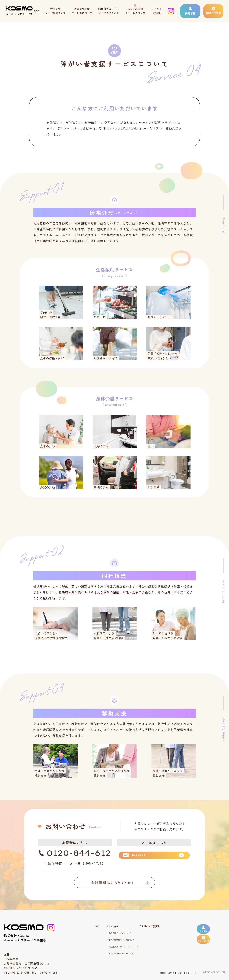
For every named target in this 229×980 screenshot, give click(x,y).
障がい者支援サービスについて (118, 953)
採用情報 (190, 11)
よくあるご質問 (155, 926)
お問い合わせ (213, 11)
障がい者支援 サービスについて (135, 11)
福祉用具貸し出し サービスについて (109, 11)
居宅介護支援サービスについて (118, 939)
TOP (36, 11)
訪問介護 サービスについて (55, 11)
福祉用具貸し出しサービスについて (121, 946)
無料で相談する (139, 854)
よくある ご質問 (157, 11)
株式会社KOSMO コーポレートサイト (169, 973)
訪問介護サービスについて (115, 933)
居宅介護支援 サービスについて (82, 11)
